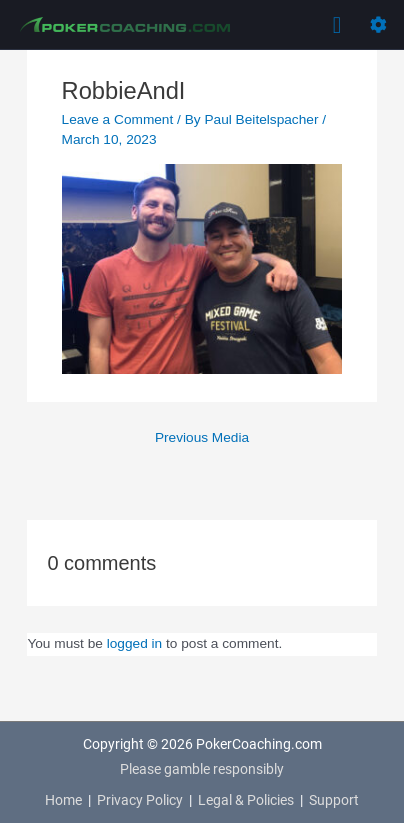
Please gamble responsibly (202, 769)
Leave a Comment (118, 119)
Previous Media (202, 437)
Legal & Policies (246, 800)
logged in (135, 643)
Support (334, 800)
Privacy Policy (140, 800)
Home (63, 800)
